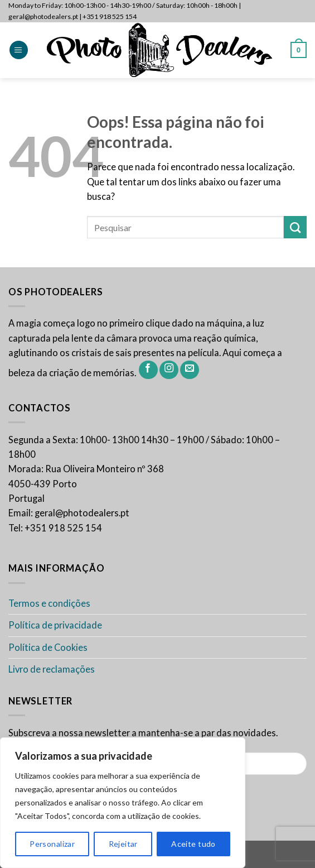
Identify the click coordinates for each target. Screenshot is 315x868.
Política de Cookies (48, 648)
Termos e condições (49, 603)
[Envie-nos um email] (190, 370)
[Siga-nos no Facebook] (148, 370)
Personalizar (52, 844)
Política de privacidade (55, 625)
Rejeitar (123, 844)
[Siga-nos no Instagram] (169, 370)
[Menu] (19, 50)
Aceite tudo (193, 844)
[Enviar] (295, 227)
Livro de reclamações (52, 669)
